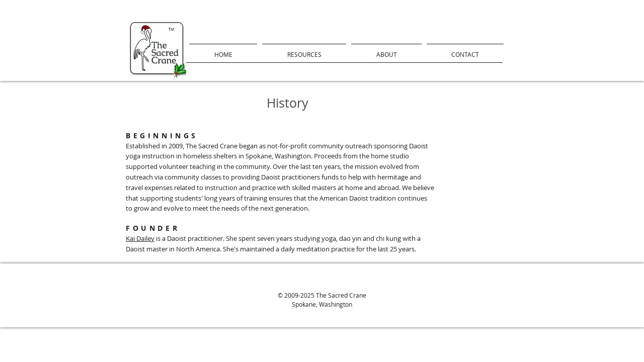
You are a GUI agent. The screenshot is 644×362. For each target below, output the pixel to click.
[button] (304, 50)
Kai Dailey (140, 238)
